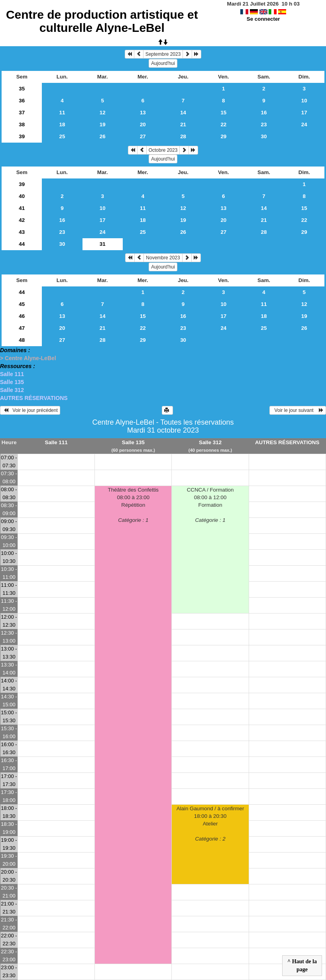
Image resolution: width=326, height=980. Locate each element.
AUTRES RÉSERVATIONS (34, 398)
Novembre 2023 (163, 258)
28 (183, 136)
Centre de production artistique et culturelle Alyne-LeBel (102, 21)
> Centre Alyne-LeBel (28, 358)
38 (22, 124)
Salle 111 (12, 374)
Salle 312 (12, 390)
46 (22, 316)
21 (183, 124)
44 (22, 244)
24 (304, 124)
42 (22, 220)
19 (103, 124)
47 (22, 328)
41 (22, 208)
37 (22, 113)
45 (22, 304)
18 (62, 124)
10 (304, 101)
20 (143, 124)
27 (143, 136)
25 (62, 136)
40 (22, 196)
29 (223, 136)
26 (103, 136)
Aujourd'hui (163, 63)
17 (304, 113)
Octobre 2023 (163, 150)
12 (103, 113)
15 (223, 113)
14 (183, 113)
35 (22, 89)
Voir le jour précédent (30, 410)
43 (22, 232)
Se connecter (263, 19)
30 (264, 136)
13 (143, 113)
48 (22, 340)
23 (264, 124)
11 (62, 113)
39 (22, 136)
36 (22, 101)
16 (264, 113)
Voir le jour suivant (298, 410)
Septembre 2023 (163, 54)
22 (223, 124)
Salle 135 (12, 382)
